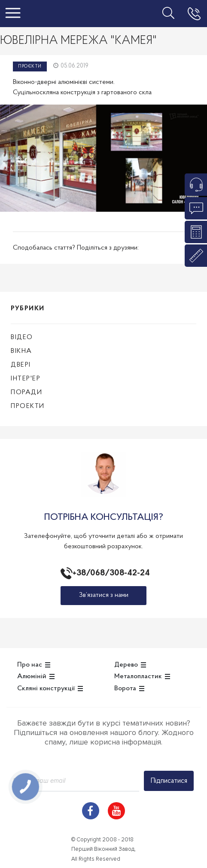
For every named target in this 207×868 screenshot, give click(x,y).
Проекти (28, 406)
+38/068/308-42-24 (110, 573)
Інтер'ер (26, 379)
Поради (26, 392)
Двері (21, 365)
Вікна (21, 351)
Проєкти (30, 66)
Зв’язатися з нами (104, 595)
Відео (22, 337)
